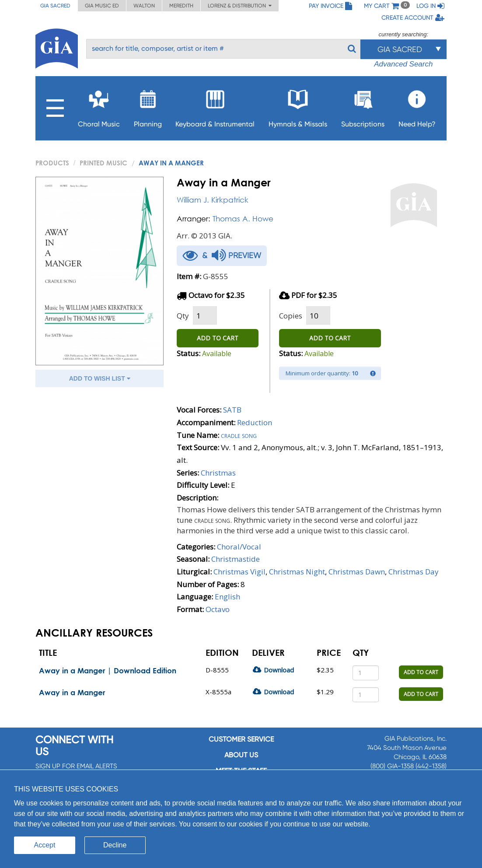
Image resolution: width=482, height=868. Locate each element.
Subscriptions (363, 106)
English (227, 597)
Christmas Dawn (357, 572)
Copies (291, 316)
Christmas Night (297, 572)
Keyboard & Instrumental (215, 106)
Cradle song (239, 435)
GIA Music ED (102, 6)
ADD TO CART (218, 338)
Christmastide (236, 559)
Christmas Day (414, 572)
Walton (144, 6)
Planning (148, 106)
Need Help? (417, 106)
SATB (232, 410)
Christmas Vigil (239, 572)
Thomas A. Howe (243, 219)
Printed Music (103, 163)
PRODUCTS (52, 163)
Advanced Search (403, 64)
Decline (115, 845)
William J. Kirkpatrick (213, 200)
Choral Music (99, 106)
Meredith (181, 6)
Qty (183, 316)
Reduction (255, 422)
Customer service (241, 739)
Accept (45, 845)
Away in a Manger (72, 692)
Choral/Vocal (239, 547)
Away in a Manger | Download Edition (108, 670)
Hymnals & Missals (298, 106)
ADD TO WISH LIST (100, 378)
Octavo (218, 609)
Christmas (218, 473)
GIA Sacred (55, 6)
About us (241, 755)
